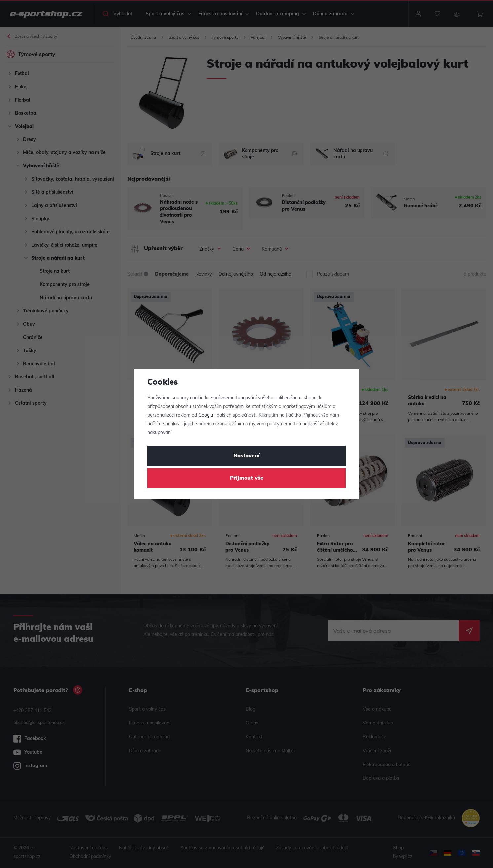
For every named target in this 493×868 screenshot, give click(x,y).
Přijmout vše (247, 478)
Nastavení (246, 456)
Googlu (206, 415)
